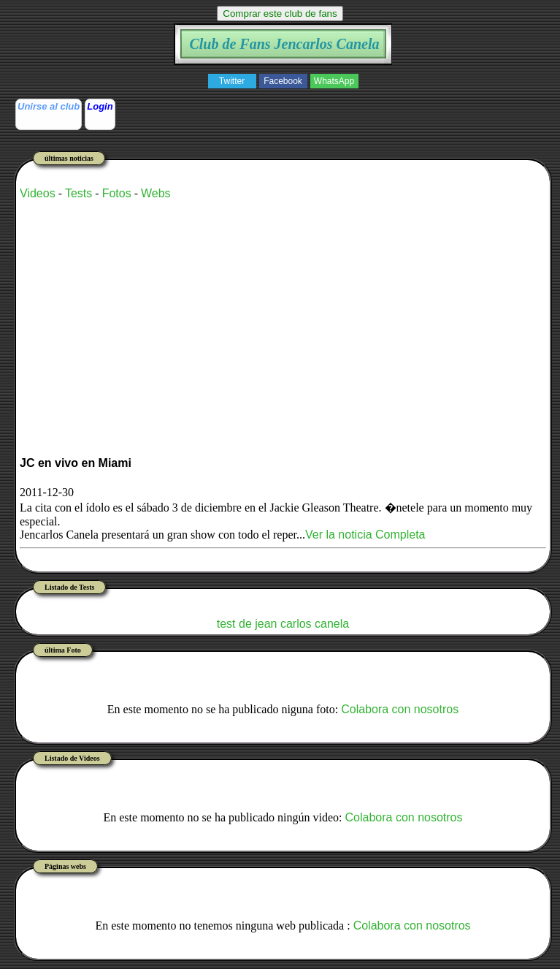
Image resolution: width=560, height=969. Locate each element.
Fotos (117, 193)
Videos (38, 193)
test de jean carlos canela (283, 624)
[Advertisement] (191, 314)
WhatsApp (334, 81)
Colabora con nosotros (400, 709)
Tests (78, 193)
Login (100, 106)
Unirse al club (49, 106)
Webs (156, 193)
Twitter (232, 81)
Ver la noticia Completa (365, 535)
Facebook (283, 81)
